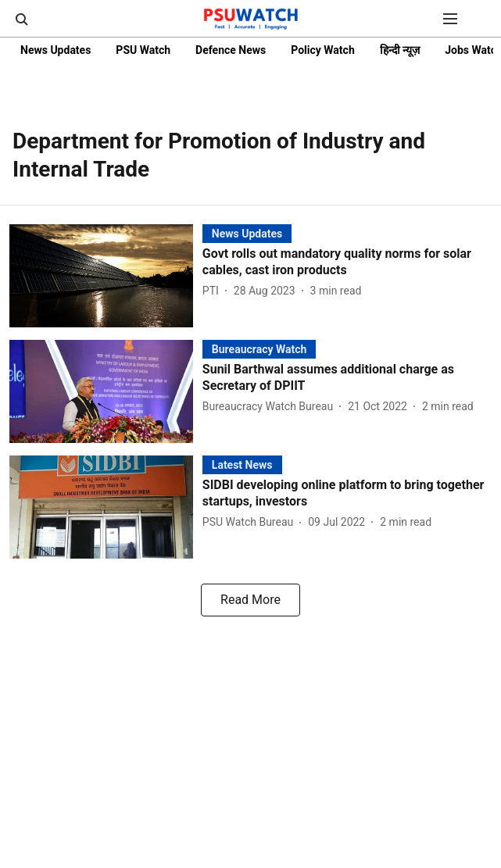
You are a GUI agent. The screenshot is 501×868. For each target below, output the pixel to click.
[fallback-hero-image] (106, 276)
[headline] (347, 263)
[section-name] (247, 233)
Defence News (231, 50)
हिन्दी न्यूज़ (400, 50)
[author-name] (214, 291)
